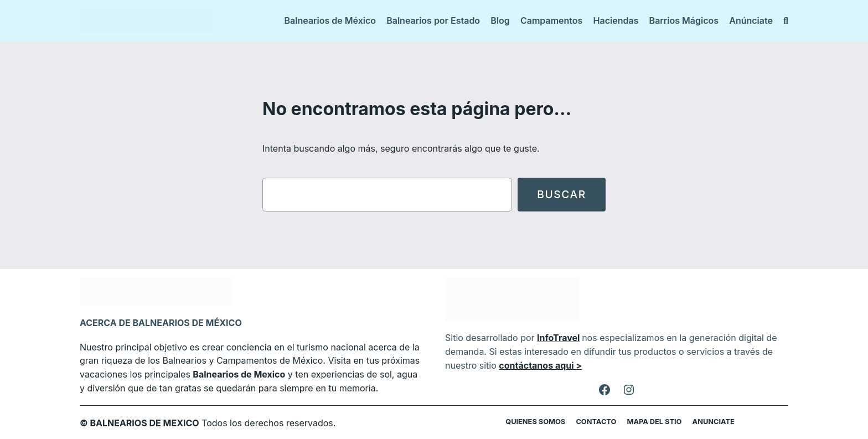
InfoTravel (552, 337)
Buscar (561, 195)
